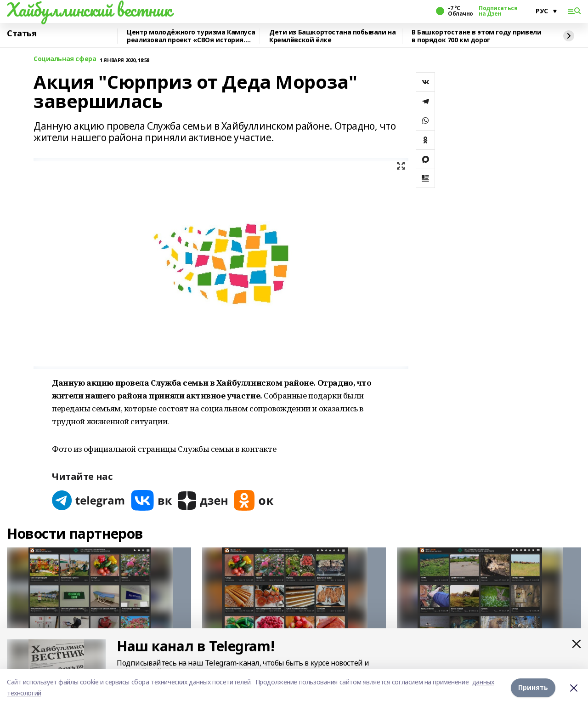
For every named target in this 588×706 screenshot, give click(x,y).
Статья (22, 34)
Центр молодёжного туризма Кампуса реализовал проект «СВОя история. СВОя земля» (191, 36)
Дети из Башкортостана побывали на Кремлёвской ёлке (332, 36)
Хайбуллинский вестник (89, 10)
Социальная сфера (65, 59)
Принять (533, 687)
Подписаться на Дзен (498, 11)
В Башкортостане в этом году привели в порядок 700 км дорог (476, 36)
